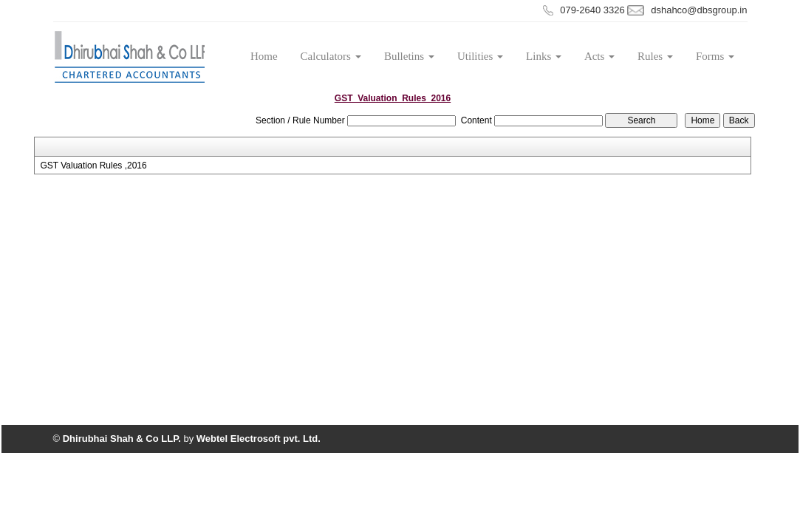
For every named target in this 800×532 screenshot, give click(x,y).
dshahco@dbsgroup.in (699, 10)
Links (544, 56)
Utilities (480, 56)
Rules (655, 56)
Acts (599, 56)
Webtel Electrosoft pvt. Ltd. (259, 439)
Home (264, 56)
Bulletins (409, 56)
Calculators (331, 56)
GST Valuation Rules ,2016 (93, 166)
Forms (715, 56)
